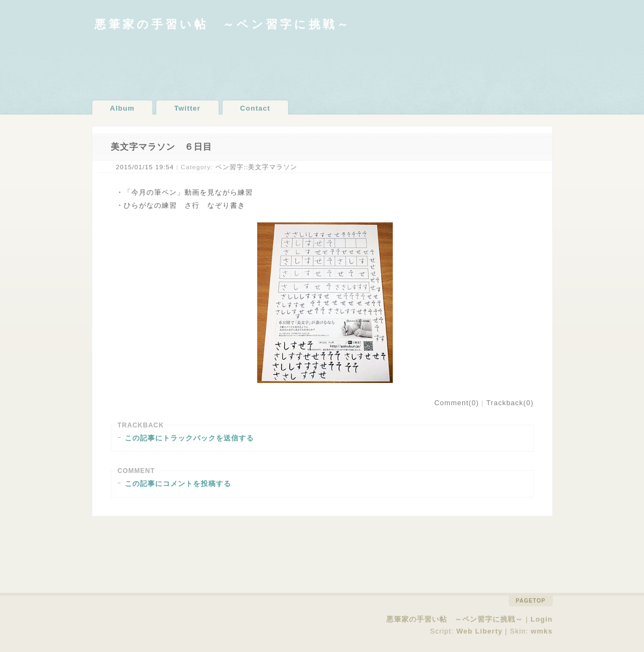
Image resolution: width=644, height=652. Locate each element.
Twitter (187, 108)
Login (541, 619)
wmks (541, 631)
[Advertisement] (322, 65)
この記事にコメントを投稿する (178, 484)
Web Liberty (479, 631)
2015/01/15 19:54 (145, 167)
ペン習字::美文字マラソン (257, 167)
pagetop (531, 601)
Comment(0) (456, 403)
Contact (255, 108)
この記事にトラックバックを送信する (189, 438)
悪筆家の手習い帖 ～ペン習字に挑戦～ (223, 24)
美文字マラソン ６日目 (161, 147)
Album (122, 108)
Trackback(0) (510, 403)
